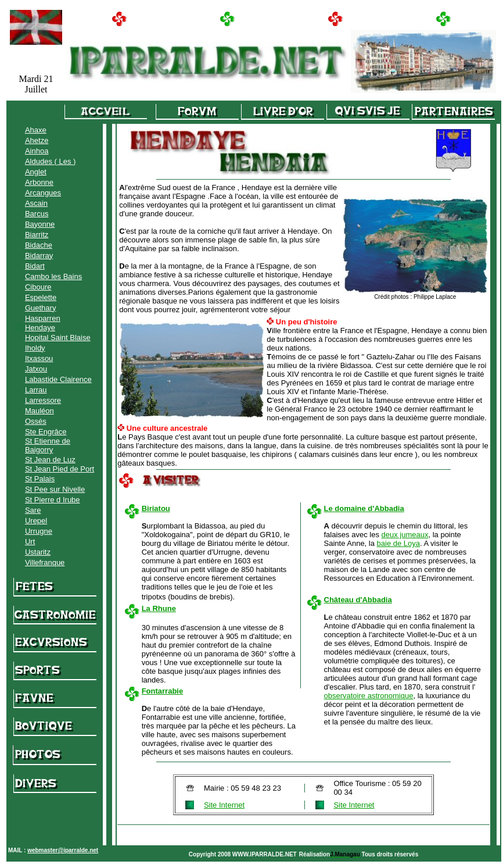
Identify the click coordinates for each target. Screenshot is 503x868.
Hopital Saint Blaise (58, 337)
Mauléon (39, 411)
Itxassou (39, 358)
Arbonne (39, 182)
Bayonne (40, 224)
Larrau (36, 390)
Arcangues (43, 193)
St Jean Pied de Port (60, 469)
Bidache (39, 245)
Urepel (36, 521)
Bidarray (39, 256)
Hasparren (43, 318)
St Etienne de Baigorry (48, 445)
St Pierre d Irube (53, 500)
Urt (30, 542)
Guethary (40, 308)
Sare (33, 510)
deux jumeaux (405, 535)
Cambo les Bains (53, 276)
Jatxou (36, 369)
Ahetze (37, 140)
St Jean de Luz (50, 460)
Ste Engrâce (46, 432)
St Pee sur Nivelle (55, 489)
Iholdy (35, 348)
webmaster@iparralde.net (63, 850)
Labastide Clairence (58, 379)
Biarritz (37, 235)
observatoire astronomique (369, 696)
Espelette (41, 297)
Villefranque (45, 562)
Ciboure (38, 287)
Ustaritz (38, 552)
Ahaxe (36, 130)
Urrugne (39, 531)
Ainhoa (37, 151)
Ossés (36, 421)
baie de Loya (398, 543)
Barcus (37, 214)
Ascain (36, 203)
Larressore (43, 400)
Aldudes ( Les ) (50, 161)
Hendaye (40, 328)
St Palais (40, 479)
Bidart (35, 266)
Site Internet (224, 805)
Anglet (36, 172)
